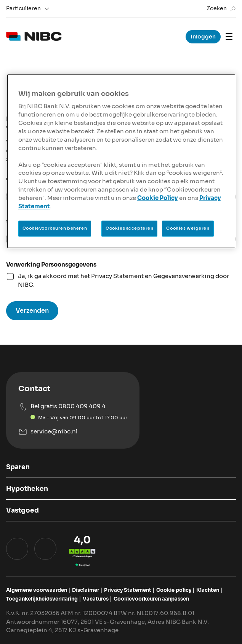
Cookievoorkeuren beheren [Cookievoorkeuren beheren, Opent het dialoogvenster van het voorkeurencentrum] (55, 229)
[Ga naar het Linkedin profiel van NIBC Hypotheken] (17, 549)
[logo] (34, 37)
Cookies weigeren (188, 229)
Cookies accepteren (129, 229)
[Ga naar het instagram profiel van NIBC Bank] (45, 549)
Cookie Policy (158, 198)
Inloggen (203, 37)
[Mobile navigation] (229, 37)
